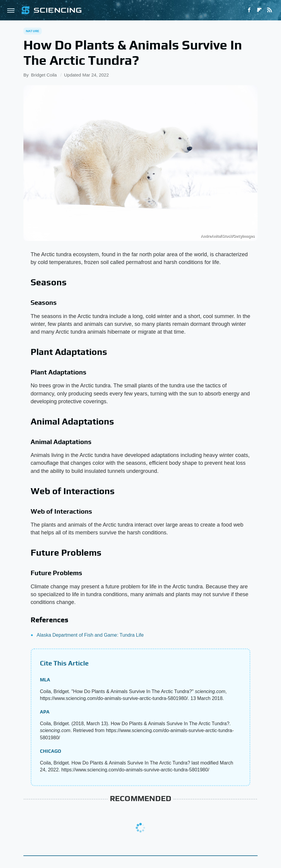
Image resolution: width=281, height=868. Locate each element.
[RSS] (270, 10)
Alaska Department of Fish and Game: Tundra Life (90, 635)
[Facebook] (249, 10)
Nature (33, 31)
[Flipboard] (259, 10)
